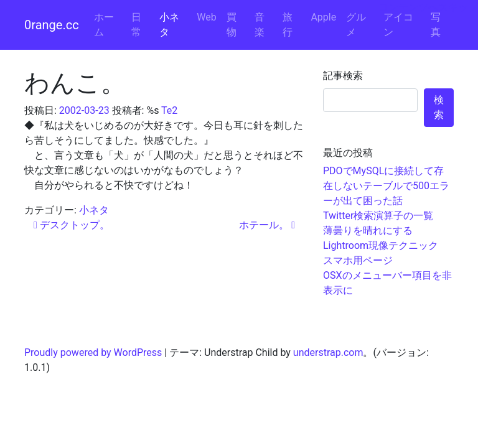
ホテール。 (267, 225)
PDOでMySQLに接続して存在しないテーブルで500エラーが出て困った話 (386, 186)
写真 (436, 25)
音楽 (260, 25)
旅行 (288, 25)
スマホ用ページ (358, 260)
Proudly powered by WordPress (93, 352)
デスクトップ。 (72, 225)
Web (206, 17)
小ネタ (169, 25)
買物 (232, 25)
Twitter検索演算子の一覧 (378, 216)
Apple (323, 17)
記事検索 (343, 76)
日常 (136, 25)
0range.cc (52, 25)
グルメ (356, 25)
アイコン (398, 25)
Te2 (169, 110)
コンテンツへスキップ (428, 7)
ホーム (104, 25)
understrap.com (328, 352)
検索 (439, 107)
